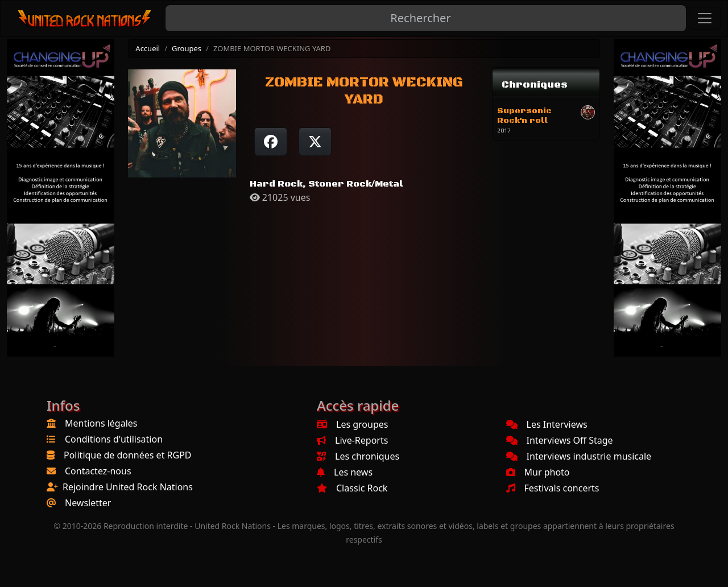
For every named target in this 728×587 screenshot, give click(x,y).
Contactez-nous (98, 471)
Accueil (148, 48)
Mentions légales (101, 423)
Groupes (187, 48)
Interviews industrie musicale (579, 456)
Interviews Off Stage (560, 440)
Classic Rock (352, 488)
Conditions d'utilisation (114, 439)
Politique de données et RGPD (128, 455)
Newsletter (88, 503)
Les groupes (352, 424)
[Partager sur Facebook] (271, 142)
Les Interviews (547, 424)
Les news (345, 472)
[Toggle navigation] (705, 18)
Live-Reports (352, 440)
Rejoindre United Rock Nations (128, 487)
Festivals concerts (553, 488)
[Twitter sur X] (315, 142)
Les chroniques (358, 456)
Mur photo (538, 472)
